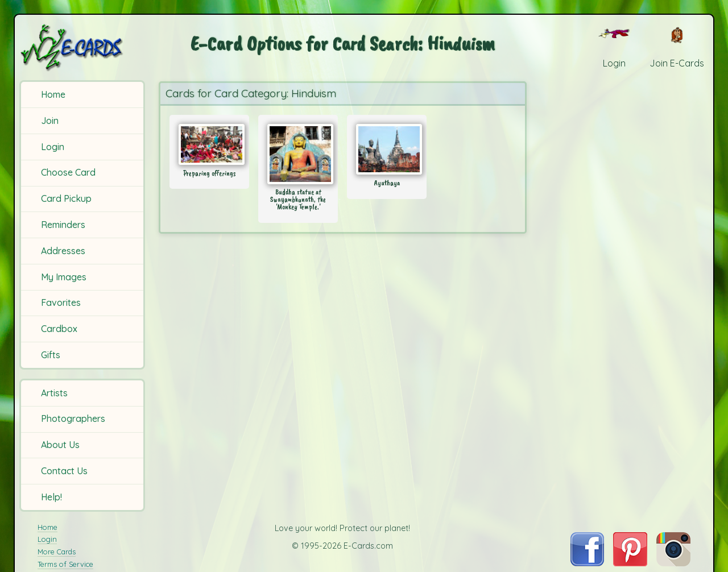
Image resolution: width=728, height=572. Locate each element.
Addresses (63, 251)
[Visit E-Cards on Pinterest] (630, 563)
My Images (64, 277)
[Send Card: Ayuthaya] (387, 149)
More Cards (57, 552)
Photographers (73, 418)
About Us (60, 445)
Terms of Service (65, 564)
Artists (54, 393)
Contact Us (64, 471)
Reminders (63, 225)
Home (53, 94)
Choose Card (68, 172)
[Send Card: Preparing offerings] (209, 144)
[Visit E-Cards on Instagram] (673, 563)
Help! (51, 497)
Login (53, 147)
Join (50, 121)
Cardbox (59, 329)
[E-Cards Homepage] (84, 47)
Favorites (61, 302)
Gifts (51, 355)
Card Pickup (66, 198)
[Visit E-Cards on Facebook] (587, 563)
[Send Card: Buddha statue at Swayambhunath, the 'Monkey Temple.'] (298, 154)
